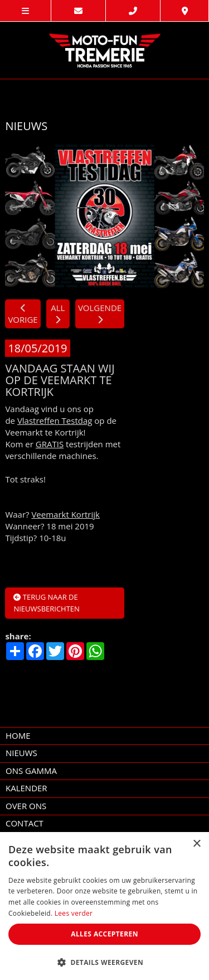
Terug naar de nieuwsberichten (46, 603)
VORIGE (23, 314)
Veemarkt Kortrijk (65, 514)
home (18, 735)
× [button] (196, 844)
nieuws (21, 753)
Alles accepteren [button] (104, 934)
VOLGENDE (100, 313)
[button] (104, 962)
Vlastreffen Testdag (55, 420)
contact (25, 823)
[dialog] (104, 906)
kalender (26, 788)
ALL (58, 313)
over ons (26, 806)
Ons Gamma (31, 771)
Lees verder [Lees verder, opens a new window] (74, 913)
